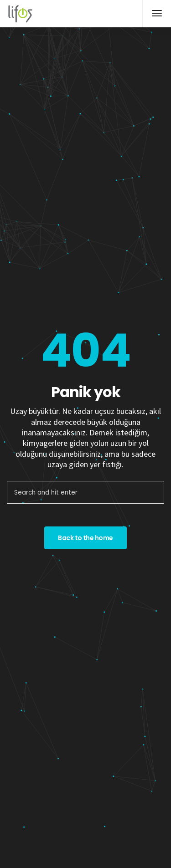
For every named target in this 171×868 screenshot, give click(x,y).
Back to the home (85, 538)
